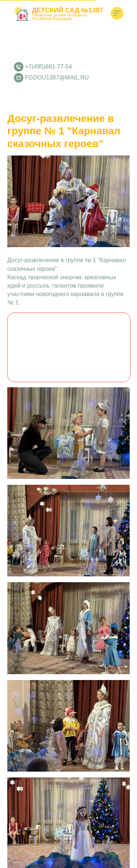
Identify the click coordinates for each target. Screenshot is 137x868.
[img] (117, 13)
